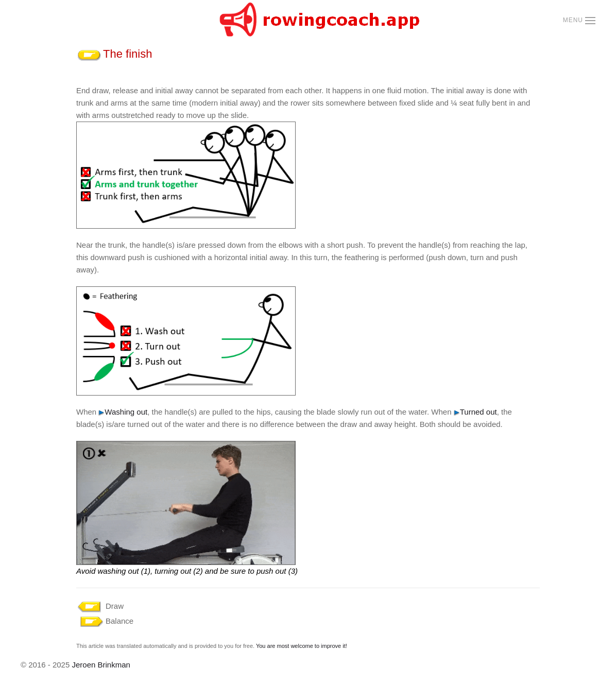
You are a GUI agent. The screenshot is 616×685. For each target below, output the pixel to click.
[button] (579, 21)
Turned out (475, 412)
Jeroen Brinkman (101, 665)
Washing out (123, 412)
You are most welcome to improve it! (302, 646)
